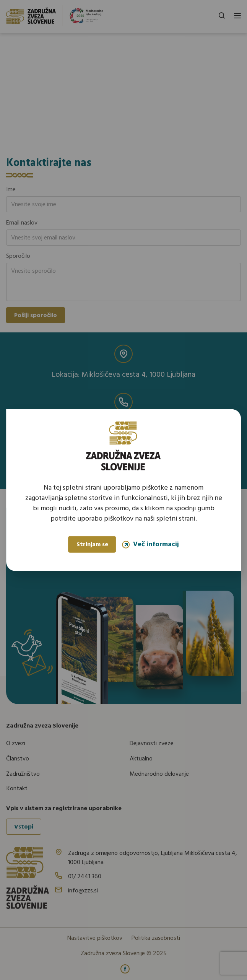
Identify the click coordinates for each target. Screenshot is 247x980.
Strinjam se (92, 545)
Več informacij (151, 545)
